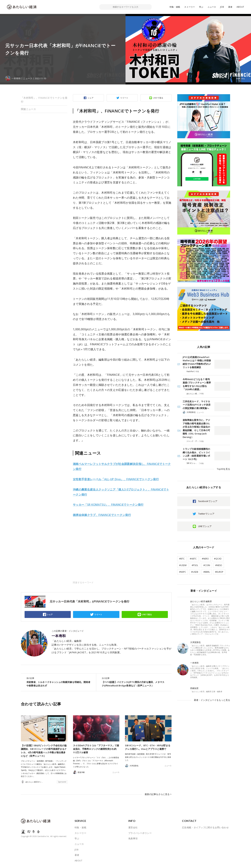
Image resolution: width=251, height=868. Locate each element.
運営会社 (133, 827)
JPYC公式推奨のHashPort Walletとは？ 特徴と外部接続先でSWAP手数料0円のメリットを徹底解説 (197, 362)
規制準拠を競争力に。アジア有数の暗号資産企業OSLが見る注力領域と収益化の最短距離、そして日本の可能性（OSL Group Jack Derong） (196, 429)
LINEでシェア (205, 526)
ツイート (124, 98)
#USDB (195, 572)
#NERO (205, 559)
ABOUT (240, 7)
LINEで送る (158, 98)
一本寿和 (59, 636)
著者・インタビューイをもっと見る (212, 700)
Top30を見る (223, 469)
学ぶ (201, 7)
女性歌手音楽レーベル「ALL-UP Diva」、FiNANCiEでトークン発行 (116, 479)
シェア (90, 98)
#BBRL (207, 572)
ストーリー (190, 7)
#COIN (207, 565)
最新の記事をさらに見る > (158, 794)
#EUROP (219, 572)
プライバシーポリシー (140, 833)
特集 (197, 371)
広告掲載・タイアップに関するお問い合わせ (205, 827)
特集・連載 (175, 7)
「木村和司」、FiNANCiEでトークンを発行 (44, 100)
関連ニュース (28, 109)
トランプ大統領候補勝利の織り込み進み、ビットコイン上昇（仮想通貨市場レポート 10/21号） (196, 454)
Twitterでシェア (206, 514)
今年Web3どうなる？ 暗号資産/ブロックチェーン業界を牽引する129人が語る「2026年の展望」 (197, 384)
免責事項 (133, 838)
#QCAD (218, 559)
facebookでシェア (208, 501)
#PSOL (195, 565)
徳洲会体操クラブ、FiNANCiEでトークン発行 (102, 515)
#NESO (219, 565)
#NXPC (183, 572)
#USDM (183, 565)
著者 (230, 7)
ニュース (212, 7)
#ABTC (193, 559)
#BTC (182, 559)
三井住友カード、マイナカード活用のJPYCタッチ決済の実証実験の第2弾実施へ (197, 405)
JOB (222, 7)
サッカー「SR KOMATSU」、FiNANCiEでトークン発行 (108, 505)
